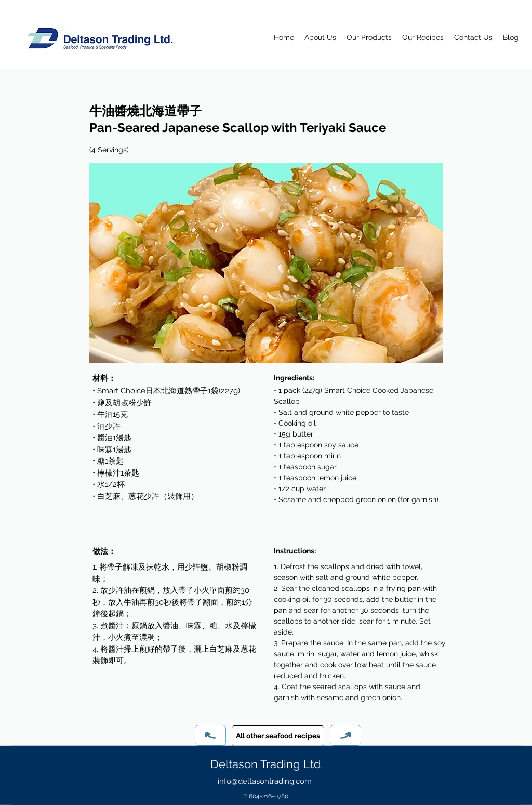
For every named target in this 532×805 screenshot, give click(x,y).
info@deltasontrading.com (265, 781)
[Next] (345, 735)
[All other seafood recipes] (278, 736)
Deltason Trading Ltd (266, 764)
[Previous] (210, 735)
